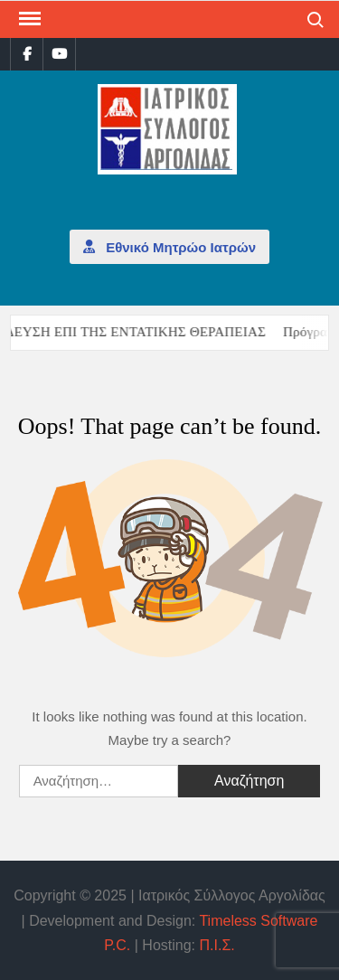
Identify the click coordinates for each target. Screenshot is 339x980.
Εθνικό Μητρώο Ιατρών (169, 246)
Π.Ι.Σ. (217, 945)
